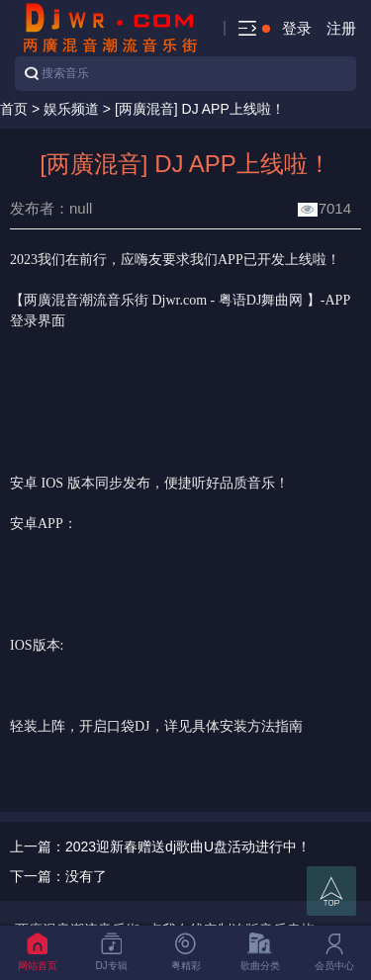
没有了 (86, 876)
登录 (297, 28)
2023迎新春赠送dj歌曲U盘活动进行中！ (188, 846)
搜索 (32, 73)
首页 (14, 109)
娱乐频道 (71, 109)
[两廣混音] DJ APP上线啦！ (200, 109)
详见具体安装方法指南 (233, 726)
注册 (341, 28)
